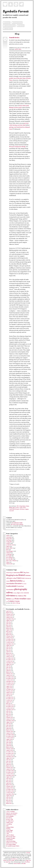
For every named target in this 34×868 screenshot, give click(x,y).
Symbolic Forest (16, 11)
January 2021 (9, 675)
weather (23, 599)
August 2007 (9, 758)
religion (18, 593)
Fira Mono (27, 862)
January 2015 (9, 694)
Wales (24, 508)
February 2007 (10, 768)
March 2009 (9, 730)
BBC (18, 506)
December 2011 (10, 697)
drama (28, 506)
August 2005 (9, 796)
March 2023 (9, 635)
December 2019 (10, 683)
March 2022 (9, 653)
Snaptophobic (9, 840)
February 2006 (10, 786)
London (9, 586)
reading (15, 593)
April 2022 (9, 652)
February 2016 (10, 691)
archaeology (9, 573)
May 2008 (9, 744)
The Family (9, 556)
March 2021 (9, 672)
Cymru (21, 508)
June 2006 (9, 780)
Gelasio (5, 860)
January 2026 (9, 616)
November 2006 (10, 772)
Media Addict (18, 49)
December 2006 (10, 771)
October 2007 (9, 755)
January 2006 (9, 788)
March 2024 (9, 628)
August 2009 (9, 722)
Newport (17, 509)
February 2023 (10, 636)
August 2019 (9, 686)
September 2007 (10, 757)
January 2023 (9, 638)
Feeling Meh (9, 542)
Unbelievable (9, 564)
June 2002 (9, 799)
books (16, 575)
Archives (7, 29)
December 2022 (10, 639)
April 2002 (9, 802)
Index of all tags (16, 603)
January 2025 (9, 617)
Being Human (22, 506)
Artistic (8, 536)
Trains (8, 562)
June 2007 (9, 761)
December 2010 (10, 705)
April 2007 (9, 765)
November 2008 (10, 736)
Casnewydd (12, 509)
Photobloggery (10, 551)
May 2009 (9, 727)
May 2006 (9, 782)
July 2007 (8, 760)
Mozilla (24, 864)
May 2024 (8, 625)
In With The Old (10, 545)
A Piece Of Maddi (10, 812)
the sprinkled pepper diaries (13, 846)
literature (18, 584)
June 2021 (8, 668)
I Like (8, 834)
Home (6, 23)
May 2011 (8, 703)
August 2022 (9, 646)
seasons (26, 593)
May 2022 (8, 650)
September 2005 (10, 794)
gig (30, 578)
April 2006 (9, 783)
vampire (27, 509)
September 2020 (10, 682)
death (23, 578)
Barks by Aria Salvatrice (12, 813)
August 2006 (9, 777)
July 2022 (8, 647)
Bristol (22, 575)
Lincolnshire (10, 584)
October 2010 (9, 708)
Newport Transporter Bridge (17, 147)
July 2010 (8, 711)
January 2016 (9, 693)
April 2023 (9, 633)
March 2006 (9, 785)
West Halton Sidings (11, 844)
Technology (9, 554)
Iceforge (28, 853)
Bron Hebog (9, 818)
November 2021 (10, 660)
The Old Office (10, 559)
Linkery (8, 547)
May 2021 (8, 669)
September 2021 (10, 663)
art (13, 573)
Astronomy (9, 537)
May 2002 (8, 800)
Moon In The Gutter (11, 837)
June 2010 (9, 713)
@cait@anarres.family (17, 523)
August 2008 (9, 739)
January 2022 (9, 657)
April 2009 (9, 728)
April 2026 (9, 611)
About (20, 26)
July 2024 (8, 622)
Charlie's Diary (10, 823)
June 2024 (9, 624)
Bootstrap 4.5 (14, 859)
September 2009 (10, 721)
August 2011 (9, 702)
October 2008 (9, 738)
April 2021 (9, 671)
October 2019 (9, 685)
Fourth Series (14, 38)
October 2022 (9, 642)
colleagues (9, 578)
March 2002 (9, 804)
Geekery (8, 543)
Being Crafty (9, 539)
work (7, 601)
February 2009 (10, 732)
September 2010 (10, 710)
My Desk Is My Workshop (17, 524)
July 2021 (8, 666)
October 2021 (9, 661)
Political (8, 553)
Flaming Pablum (10, 827)
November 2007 (10, 754)
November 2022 (10, 641)
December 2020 (10, 677)
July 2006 (8, 779)
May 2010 (8, 714)
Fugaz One (28, 860)
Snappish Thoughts (11, 838)
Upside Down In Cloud (12, 843)
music (14, 586)
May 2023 (8, 632)
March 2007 (9, 766)
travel (13, 599)
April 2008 (9, 746)
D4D (7, 826)
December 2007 (10, 752)
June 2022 (9, 649)
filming (11, 508)
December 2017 (10, 689)
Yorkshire (11, 601)
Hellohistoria (9, 832)
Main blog (17, 23)
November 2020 (10, 678)
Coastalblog (9, 824)
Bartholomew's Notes (11, 815)
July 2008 (8, 741)
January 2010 (9, 719)
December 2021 (10, 658)
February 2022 (10, 655)
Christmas (28, 575)
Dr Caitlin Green (10, 821)
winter (29, 599)
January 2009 (9, 733)
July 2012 (8, 696)
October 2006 (9, 774)
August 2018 (9, 688)
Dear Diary (9, 540)
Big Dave (26, 573)
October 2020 (9, 680)
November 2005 (10, 791)
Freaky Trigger (10, 830)
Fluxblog (8, 829)
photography (21, 589)
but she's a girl (10, 819)
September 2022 (10, 644)
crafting (14, 578)
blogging (10, 575)
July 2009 (8, 724)
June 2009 (9, 725)
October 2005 (9, 793)
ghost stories (16, 508)
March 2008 (9, 747)
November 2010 (10, 707)
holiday (19, 581)
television (22, 509)
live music (24, 584)
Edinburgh (27, 578)
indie (24, 581)
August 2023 (9, 630)
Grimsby (8, 581)
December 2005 (10, 790)
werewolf (11, 511)
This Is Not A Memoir (11, 561)
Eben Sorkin (11, 860)
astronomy (17, 573)
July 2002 (8, 797)
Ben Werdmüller (10, 816)
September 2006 (10, 775)
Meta (7, 550)
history (13, 581)
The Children (19, 596)
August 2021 (9, 664)
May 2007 (8, 763)
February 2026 (10, 614)
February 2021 (9, 674)
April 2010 (9, 716)
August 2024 (9, 621)
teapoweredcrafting (11, 841)
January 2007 (9, 769)
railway (9, 593)
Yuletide (17, 601)
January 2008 (9, 750)
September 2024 (10, 619)
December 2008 (10, 735)
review (22, 593)
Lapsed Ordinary (10, 835)
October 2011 (9, 700)
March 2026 (9, 613)
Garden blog (9, 26)
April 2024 (9, 627)
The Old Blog (9, 558)
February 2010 (10, 718)
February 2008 (10, 749)
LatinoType (8, 862)
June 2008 (9, 743)
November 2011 (10, 699)
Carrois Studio (17, 864)
